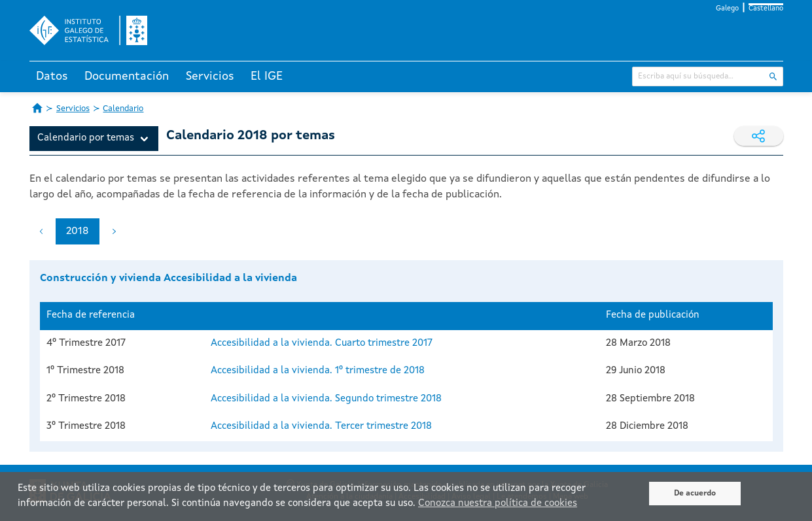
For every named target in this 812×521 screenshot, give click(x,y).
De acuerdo (695, 494)
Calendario (123, 109)
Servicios (210, 76)
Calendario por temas (86, 138)
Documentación (127, 76)
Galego (727, 9)
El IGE (267, 76)
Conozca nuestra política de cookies (498, 504)
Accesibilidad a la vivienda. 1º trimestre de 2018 (318, 371)
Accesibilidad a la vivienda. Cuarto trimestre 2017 (322, 344)
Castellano (766, 9)
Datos (52, 76)
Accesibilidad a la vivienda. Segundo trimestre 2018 (326, 399)
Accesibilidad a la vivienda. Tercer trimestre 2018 (321, 427)
